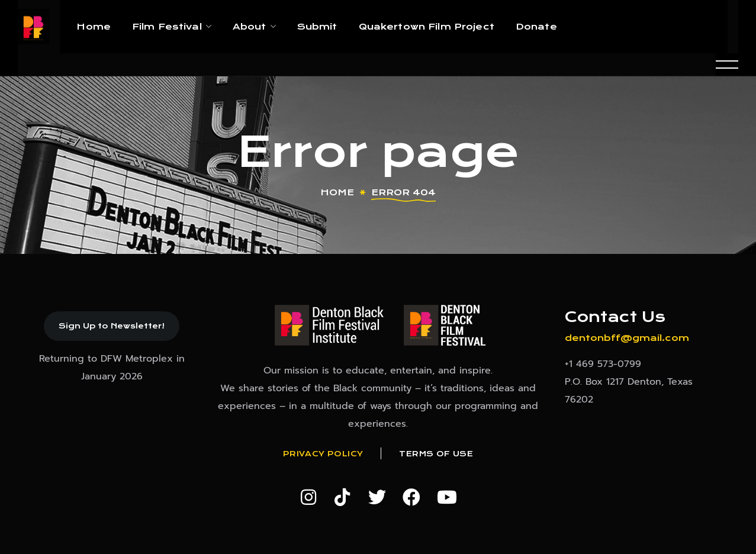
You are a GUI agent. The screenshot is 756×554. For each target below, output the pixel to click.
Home (337, 192)
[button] (112, 326)
